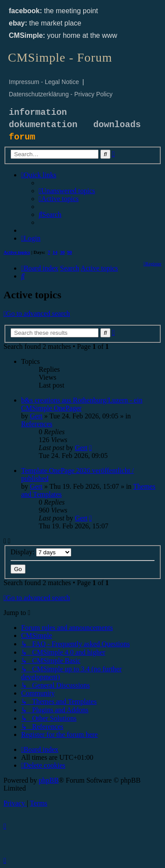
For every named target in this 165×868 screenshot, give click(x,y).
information (38, 112)
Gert (36, 416)
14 (55, 252)
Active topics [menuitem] (17, 252)
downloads (117, 125)
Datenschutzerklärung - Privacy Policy (61, 94)
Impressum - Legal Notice (44, 82)
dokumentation (43, 125)
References (37, 424)
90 (70, 252)
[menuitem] (67, 191)
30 (62, 252)
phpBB (49, 780)
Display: (41, 552)
